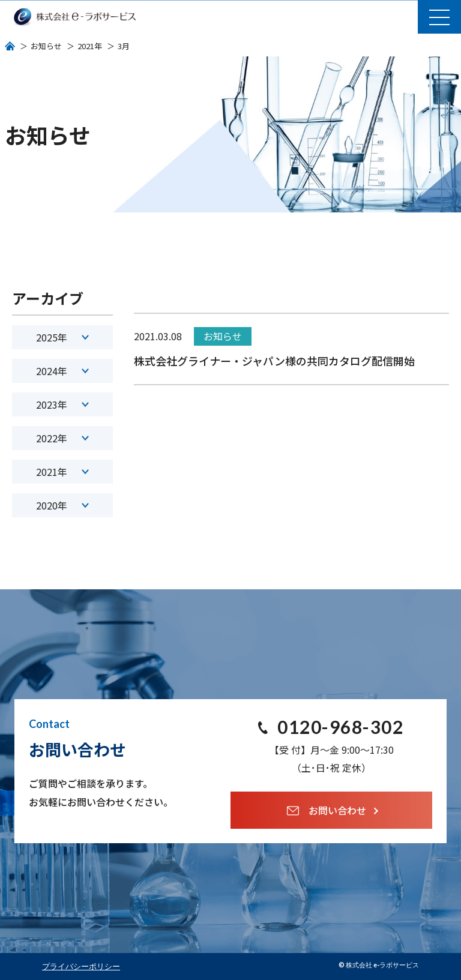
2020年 (62, 505)
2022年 (62, 438)
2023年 (62, 404)
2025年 (62, 337)
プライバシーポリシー (81, 966)
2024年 (62, 371)
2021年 (62, 472)
